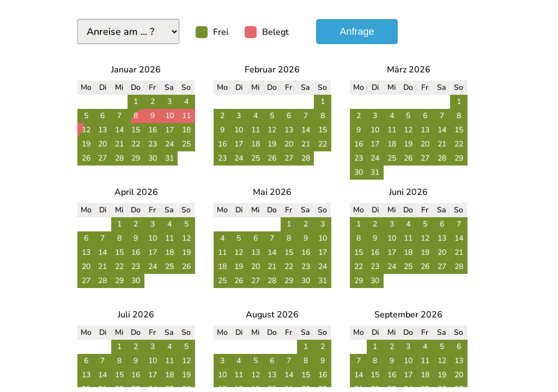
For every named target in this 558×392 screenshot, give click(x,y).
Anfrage (357, 32)
